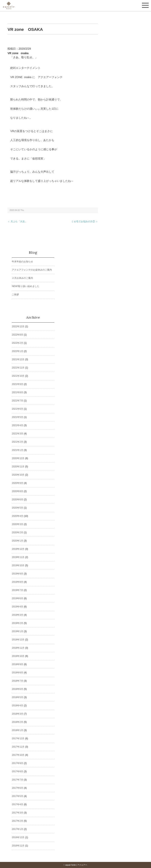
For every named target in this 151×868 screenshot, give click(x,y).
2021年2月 (17, 442)
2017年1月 (17, 829)
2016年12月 (18, 837)
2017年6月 (17, 788)
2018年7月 (17, 681)
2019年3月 (17, 615)
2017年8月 (17, 771)
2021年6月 (17, 409)
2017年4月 (17, 804)
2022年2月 (17, 343)
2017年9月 (17, 763)
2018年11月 (18, 648)
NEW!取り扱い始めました (25, 286)
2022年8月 (17, 335)
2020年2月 (17, 532)
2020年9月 (17, 483)
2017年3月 (17, 813)
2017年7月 (17, 780)
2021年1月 (17, 450)
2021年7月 (17, 401)
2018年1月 (17, 730)
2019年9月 (17, 574)
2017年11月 (18, 747)
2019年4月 (17, 607)
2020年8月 (17, 491)
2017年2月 (17, 821)
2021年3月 (17, 434)
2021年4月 (17, 425)
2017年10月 (18, 755)
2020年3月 (17, 524)
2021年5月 (17, 417)
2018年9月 (17, 664)
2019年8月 (17, 582)
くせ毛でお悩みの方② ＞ (85, 222)
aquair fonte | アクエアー (76, 865)
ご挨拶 (15, 294)
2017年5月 (17, 796)
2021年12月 (18, 359)
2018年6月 (17, 689)
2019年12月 (18, 549)
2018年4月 (17, 706)
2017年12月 (18, 739)
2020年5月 (17, 508)
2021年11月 (18, 368)
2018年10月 (18, 656)
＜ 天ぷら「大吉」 (17, 222)
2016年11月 (18, 846)
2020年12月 (18, 458)
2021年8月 (17, 392)
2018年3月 (17, 714)
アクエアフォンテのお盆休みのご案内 (32, 270)
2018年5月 (17, 697)
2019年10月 (18, 565)
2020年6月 (17, 500)
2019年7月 (17, 590)
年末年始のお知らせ (22, 262)
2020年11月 (18, 467)
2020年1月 (17, 541)
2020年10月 (18, 475)
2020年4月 (17, 516)
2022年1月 (17, 351)
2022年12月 (18, 326)
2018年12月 (18, 640)
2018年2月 (17, 722)
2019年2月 (17, 623)
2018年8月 (17, 673)
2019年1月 (17, 631)
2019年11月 (18, 557)
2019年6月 (17, 598)
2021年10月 (18, 376)
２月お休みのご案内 (22, 278)
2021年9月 (17, 384)
